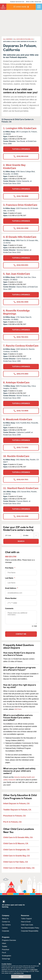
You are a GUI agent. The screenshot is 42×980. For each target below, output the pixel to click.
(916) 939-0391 (21, 265)
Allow (21, 977)
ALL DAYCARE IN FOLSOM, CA (23, 39)
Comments (9, 608)
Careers (5, 928)
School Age (6, 959)
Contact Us (6, 922)
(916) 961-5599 (21, 302)
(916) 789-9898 (21, 196)
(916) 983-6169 (21, 156)
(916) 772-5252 (21, 447)
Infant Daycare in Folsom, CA (16, 803)
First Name (21, 571)
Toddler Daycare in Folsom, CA (17, 810)
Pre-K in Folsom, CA (12, 822)
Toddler (5, 946)
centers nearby (20, 7)
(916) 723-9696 (21, 411)
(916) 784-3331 (21, 337)
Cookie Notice (34, 970)
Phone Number (21, 602)
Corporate (6, 931)
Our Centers (6, 925)
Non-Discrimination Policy (30, 928)
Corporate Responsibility (30, 931)
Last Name (21, 581)
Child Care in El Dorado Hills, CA (18, 837)
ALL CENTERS (8, 39)
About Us (5, 919)
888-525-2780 (11, 557)
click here (18, 709)
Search (21, 541)
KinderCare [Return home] (3, 7)
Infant (4, 943)
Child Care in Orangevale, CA (16, 850)
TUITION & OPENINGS (21, 149)
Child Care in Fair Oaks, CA (16, 862)
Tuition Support (26, 919)
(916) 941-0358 (21, 228)
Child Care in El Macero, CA (16, 843)
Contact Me (21, 634)
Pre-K (4, 953)
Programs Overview (9, 940)
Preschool (6, 950)
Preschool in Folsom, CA (14, 816)
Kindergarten (7, 956)
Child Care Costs (27, 925)
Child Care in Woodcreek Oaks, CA (19, 868)
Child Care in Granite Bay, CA (16, 856)
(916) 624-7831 (21, 480)
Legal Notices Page (18, 973)
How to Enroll (26, 922)
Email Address (21, 591)
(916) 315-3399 (21, 516)
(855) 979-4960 (21, 374)
